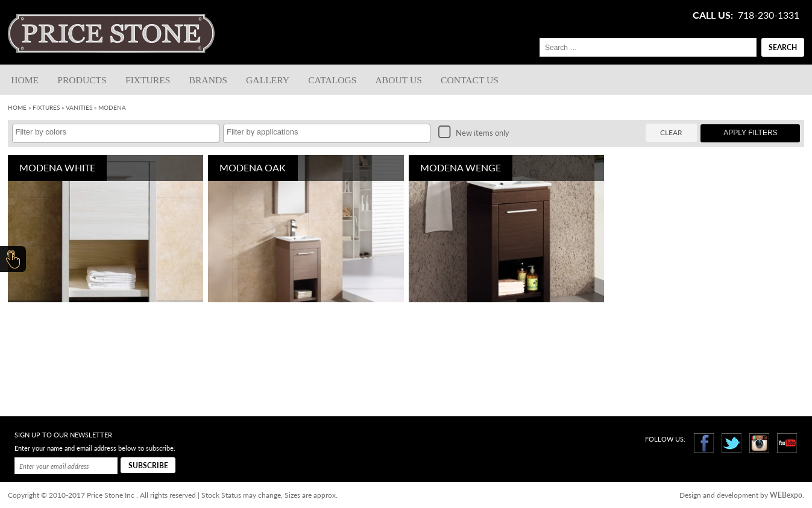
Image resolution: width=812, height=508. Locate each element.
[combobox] (116, 133)
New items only (474, 133)
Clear (671, 132)
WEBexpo (786, 495)
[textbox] (119, 132)
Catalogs (332, 80)
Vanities (79, 107)
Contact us (470, 80)
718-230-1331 (769, 15)
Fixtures (148, 80)
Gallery (268, 80)
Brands (208, 80)
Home (25, 80)
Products (82, 80)
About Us (399, 80)
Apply (750, 133)
